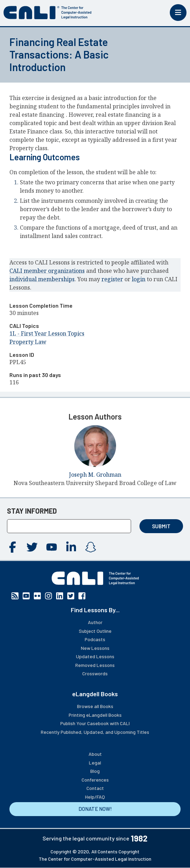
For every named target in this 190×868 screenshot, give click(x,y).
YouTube (52, 547)
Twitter (32, 547)
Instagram (91, 547)
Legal (95, 763)
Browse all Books (95, 706)
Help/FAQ (95, 797)
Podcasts (95, 639)
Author (95, 622)
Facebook (13, 547)
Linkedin (71, 547)
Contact (95, 788)
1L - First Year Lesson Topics (47, 333)
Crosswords (95, 673)
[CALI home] (48, 13)
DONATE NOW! (95, 809)
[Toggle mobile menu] (178, 13)
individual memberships (42, 279)
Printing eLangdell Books (95, 715)
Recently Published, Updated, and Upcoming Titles (95, 732)
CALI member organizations (47, 271)
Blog (95, 771)
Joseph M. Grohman (95, 475)
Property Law (28, 342)
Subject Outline (95, 631)
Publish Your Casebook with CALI (95, 723)
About (95, 754)
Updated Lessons (95, 656)
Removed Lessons (95, 665)
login (139, 279)
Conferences (95, 780)
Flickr (37, 596)
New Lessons (95, 648)
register (112, 279)
